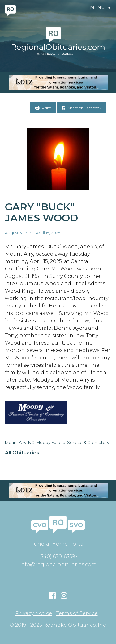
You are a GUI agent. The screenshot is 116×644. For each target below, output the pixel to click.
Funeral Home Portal (58, 544)
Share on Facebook (82, 108)
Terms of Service (77, 613)
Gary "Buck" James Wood (41, 212)
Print (43, 108)
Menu (101, 8)
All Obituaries (22, 453)
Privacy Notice (34, 613)
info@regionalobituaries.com (58, 565)
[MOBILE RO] (58, 82)
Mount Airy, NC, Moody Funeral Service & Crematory (57, 442)
